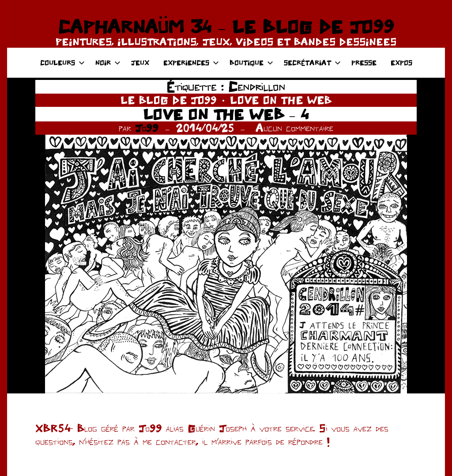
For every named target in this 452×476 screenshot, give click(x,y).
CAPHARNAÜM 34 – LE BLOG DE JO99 (226, 26)
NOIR (108, 62)
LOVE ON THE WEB (281, 100)
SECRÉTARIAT (312, 62)
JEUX (140, 62)
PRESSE (364, 62)
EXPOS (401, 62)
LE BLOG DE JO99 (169, 100)
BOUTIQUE (251, 62)
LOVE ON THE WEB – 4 (226, 114)
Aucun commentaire (294, 128)
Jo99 (147, 128)
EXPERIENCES (191, 62)
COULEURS (62, 62)
